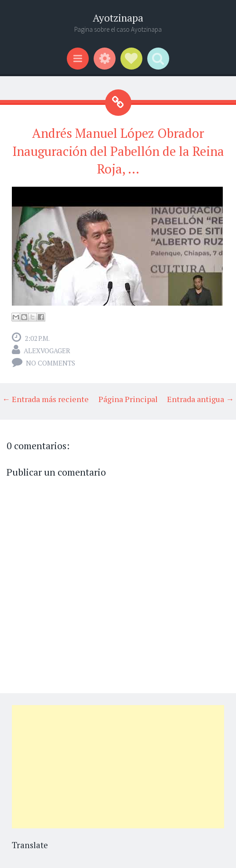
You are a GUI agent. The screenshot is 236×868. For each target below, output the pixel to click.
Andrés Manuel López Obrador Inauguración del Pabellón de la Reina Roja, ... (118, 151)
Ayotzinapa (118, 18)
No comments (51, 363)
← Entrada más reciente (45, 399)
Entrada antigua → (200, 399)
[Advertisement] (118, 767)
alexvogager (47, 351)
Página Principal (128, 399)
